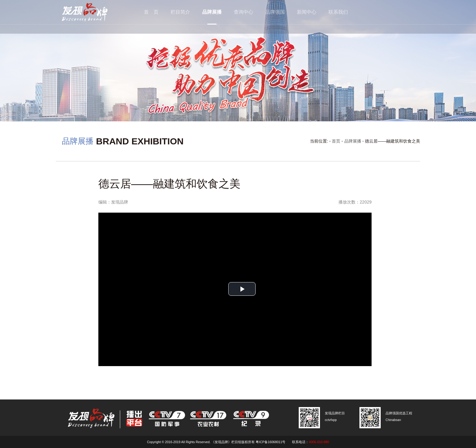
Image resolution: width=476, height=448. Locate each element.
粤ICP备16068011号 (270, 442)
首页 (336, 141)
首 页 (151, 12)
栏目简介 (180, 12)
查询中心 (243, 12)
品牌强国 (275, 12)
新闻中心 (307, 12)
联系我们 (338, 12)
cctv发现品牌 (94, 12)
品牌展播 (212, 12)
